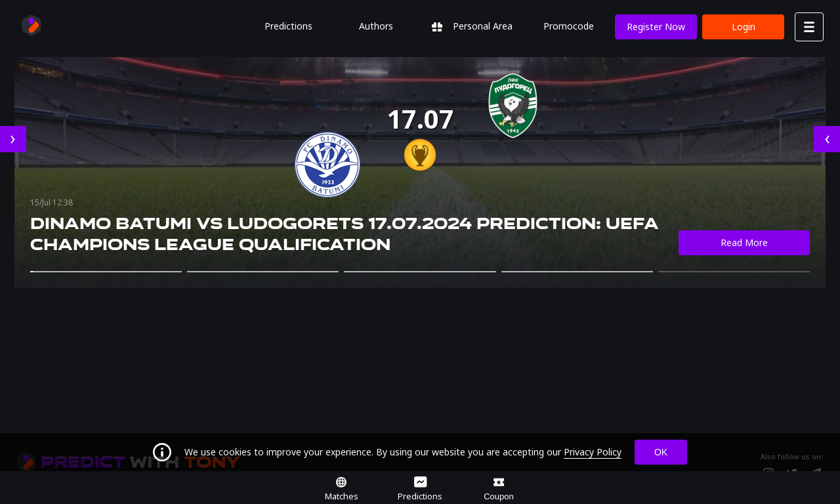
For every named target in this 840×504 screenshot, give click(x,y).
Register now (656, 27)
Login (744, 27)
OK (661, 452)
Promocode (569, 26)
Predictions (288, 26)
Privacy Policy (593, 452)
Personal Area (472, 26)
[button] (106, 272)
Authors (376, 26)
